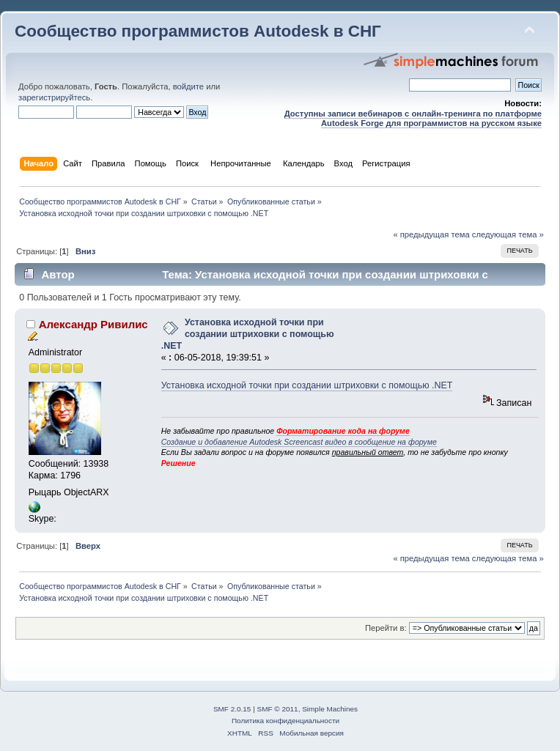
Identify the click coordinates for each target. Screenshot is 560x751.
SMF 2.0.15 (232, 709)
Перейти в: (386, 628)
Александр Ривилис (93, 324)
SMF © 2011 (278, 709)
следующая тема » (508, 234)
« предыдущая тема (431, 234)
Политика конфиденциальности (285, 721)
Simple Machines (330, 709)
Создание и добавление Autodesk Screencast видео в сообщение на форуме (299, 442)
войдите (188, 86)
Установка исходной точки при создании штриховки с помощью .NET (248, 334)
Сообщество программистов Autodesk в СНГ (198, 31)
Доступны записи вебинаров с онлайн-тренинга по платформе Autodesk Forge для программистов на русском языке (413, 118)
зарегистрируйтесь (54, 97)
